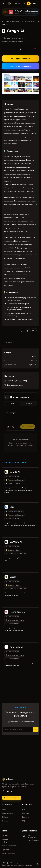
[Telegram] (8, 791)
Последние (28, 404)
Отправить (28, 426)
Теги (3, 825)
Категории (5, 821)
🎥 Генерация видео (28, 21)
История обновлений (9, 854)
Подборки (5, 817)
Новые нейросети (7, 813)
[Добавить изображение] (8, 427)
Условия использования (9, 846)
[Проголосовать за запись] (6, 49)
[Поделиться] (27, 331)
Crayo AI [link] (5, 24)
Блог (24, 809)
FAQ (24, 821)
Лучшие (13, 404)
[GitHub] (3, 791)
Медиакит (26, 813)
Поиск (4, 809)
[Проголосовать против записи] (35, 49)
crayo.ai (34, 361)
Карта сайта (6, 850)
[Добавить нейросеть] (29, 3)
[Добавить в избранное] (21, 331)
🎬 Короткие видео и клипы (14, 385)
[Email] (12, 791)
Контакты (25, 817)
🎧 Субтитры (24, 381)
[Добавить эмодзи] (13, 427)
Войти (35, 3)
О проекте (5, 835)
